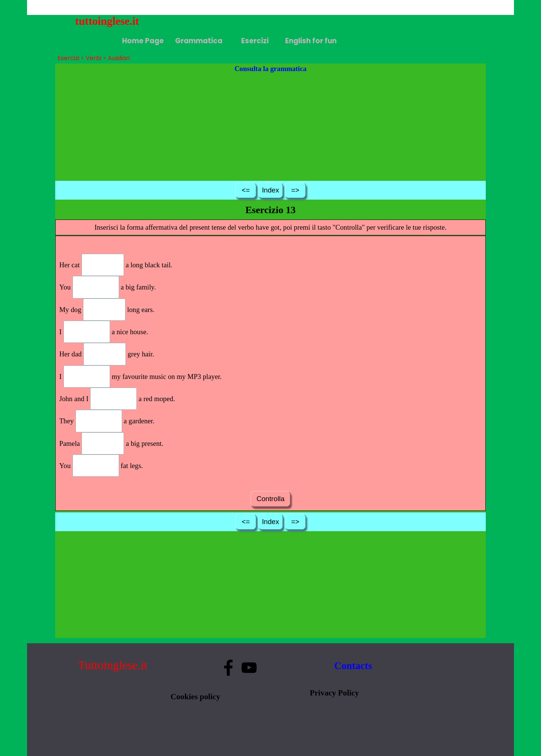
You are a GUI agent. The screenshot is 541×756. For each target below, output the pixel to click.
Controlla (270, 499)
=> (295, 190)
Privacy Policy (335, 693)
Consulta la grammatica (270, 69)
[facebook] (228, 668)
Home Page (143, 41)
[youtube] (249, 668)
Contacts (353, 666)
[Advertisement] (271, 127)
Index (270, 190)
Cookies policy (195, 697)
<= (246, 190)
